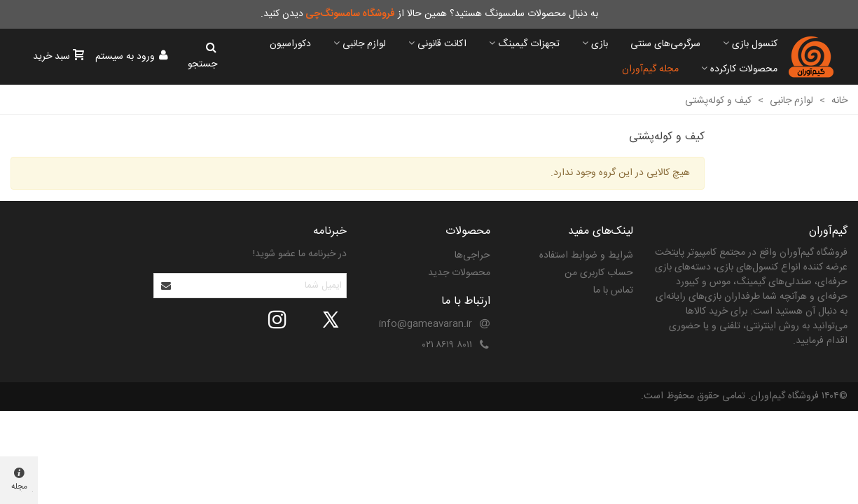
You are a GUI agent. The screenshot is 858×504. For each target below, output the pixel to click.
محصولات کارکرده (744, 69)
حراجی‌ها (472, 255)
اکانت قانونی (442, 44)
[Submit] (167, 286)
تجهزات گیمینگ (529, 44)
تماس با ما (613, 290)
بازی (600, 44)
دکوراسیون (290, 44)
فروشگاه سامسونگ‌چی (350, 14)
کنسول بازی (755, 44)
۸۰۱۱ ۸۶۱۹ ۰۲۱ (447, 345)
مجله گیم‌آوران (650, 69)
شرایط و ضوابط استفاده (586, 255)
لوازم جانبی (364, 44)
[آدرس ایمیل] (262, 286)
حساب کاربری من (599, 273)
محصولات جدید (459, 273)
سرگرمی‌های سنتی (665, 44)
